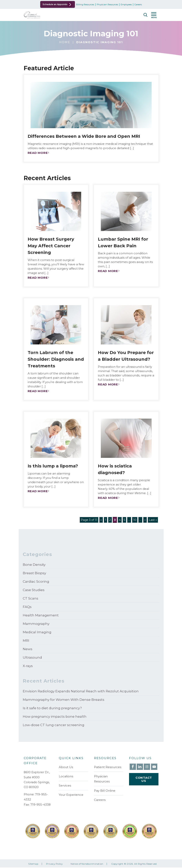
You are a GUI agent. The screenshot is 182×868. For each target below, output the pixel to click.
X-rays (28, 666)
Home (65, 42)
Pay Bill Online (105, 791)
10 (135, 520)
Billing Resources (90, 5)
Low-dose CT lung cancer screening (54, 725)
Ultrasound (32, 657)
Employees (131, 5)
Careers (143, 5)
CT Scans (30, 598)
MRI (26, 641)
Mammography (36, 624)
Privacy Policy (54, 864)
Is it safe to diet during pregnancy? (52, 708)
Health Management (41, 615)
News (28, 649)
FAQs (27, 607)
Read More (38, 153)
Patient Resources (108, 767)
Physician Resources (113, 5)
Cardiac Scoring (36, 581)
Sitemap (33, 864)
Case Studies (34, 590)
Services (65, 785)
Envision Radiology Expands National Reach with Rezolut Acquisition (81, 691)
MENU (154, 16)
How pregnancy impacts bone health (55, 716)
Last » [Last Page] (153, 520)
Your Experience (71, 795)
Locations (66, 776)
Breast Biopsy (34, 573)
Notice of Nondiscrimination (87, 864)
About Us (66, 767)
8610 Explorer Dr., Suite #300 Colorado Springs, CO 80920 (37, 780)
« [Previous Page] (101, 520)
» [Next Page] (145, 520)
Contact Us (144, 780)
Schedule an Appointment (52, 4)
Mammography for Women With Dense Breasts (64, 700)
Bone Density (34, 565)
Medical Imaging (37, 632)
